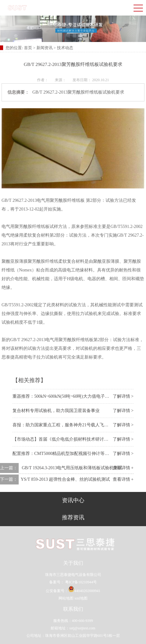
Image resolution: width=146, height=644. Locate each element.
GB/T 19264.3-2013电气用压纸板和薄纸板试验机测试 (72, 468)
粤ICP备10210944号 (81, 582)
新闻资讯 (45, 48)
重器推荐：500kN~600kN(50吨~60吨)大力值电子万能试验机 (70, 396)
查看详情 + (123, 468)
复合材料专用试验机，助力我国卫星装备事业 (56, 411)
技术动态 (65, 48)
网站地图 (66, 598)
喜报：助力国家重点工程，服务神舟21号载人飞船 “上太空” (69, 425)
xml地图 (81, 598)
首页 (28, 48)
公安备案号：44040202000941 (73, 591)
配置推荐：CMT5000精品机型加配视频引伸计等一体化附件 (69, 454)
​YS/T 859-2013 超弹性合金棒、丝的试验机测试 (66, 479)
